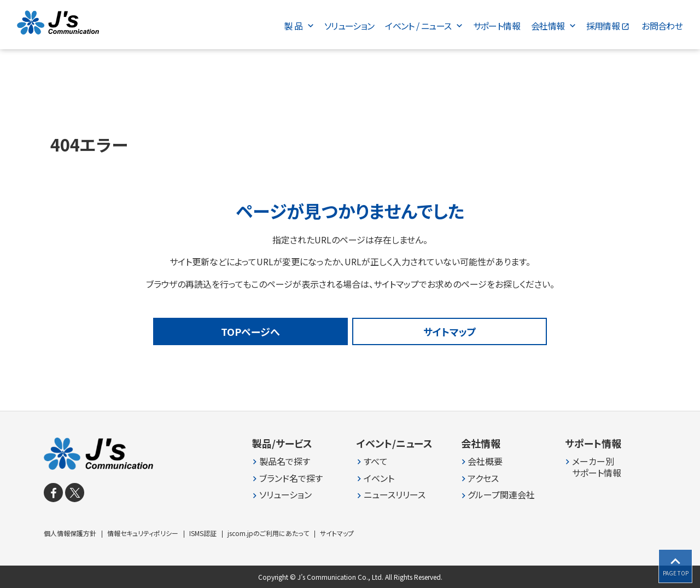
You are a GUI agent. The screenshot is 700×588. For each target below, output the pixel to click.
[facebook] (53, 493)
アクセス (483, 478)
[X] (75, 493)
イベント (379, 478)
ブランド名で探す (291, 478)
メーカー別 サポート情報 (597, 467)
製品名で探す (285, 461)
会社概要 (485, 461)
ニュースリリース (395, 495)
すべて (376, 461)
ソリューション (285, 495)
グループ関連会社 (501, 495)
